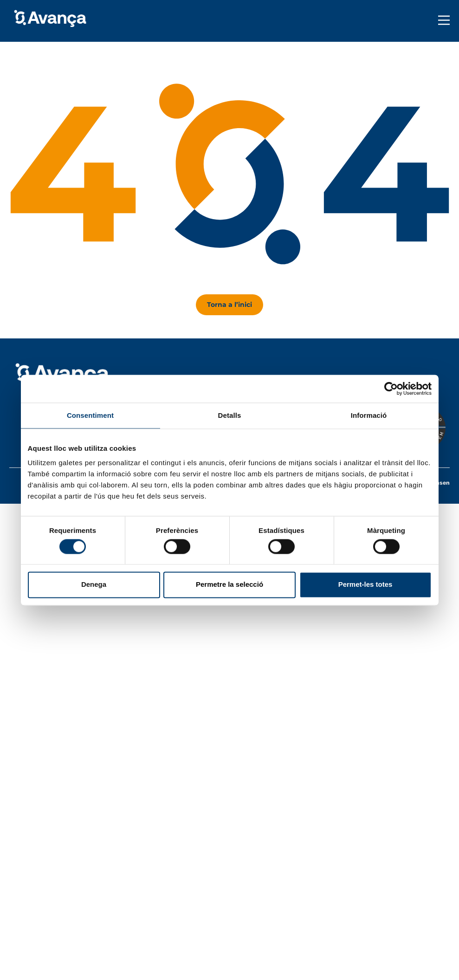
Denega (94, 585)
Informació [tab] (369, 415)
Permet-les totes (365, 585)
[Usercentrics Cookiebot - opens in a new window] (391, 389)
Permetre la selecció (229, 585)
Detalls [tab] (230, 415)
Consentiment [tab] (90, 415)
